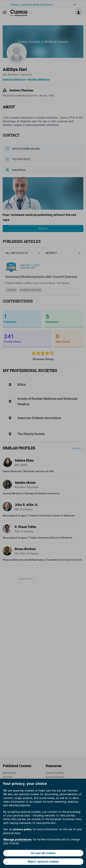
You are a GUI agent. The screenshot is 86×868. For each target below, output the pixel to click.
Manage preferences (17, 839)
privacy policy (22, 829)
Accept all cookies (43, 853)
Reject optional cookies (43, 862)
